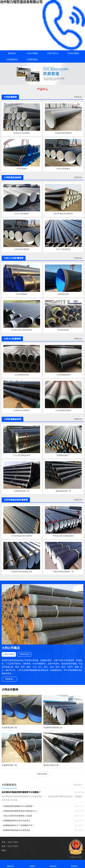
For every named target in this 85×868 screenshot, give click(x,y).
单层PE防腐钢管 (63, 169)
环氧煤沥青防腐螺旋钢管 (63, 536)
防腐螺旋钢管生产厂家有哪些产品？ (19, 825)
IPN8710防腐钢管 (22, 214)
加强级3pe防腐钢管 (22, 410)
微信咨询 (53, 864)
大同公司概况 (32, 53)
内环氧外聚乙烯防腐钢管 (22, 330)
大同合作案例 (73, 53)
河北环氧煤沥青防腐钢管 (22, 536)
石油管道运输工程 (9, 728)
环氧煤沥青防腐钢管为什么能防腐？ (19, 806)
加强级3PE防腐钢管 (22, 133)
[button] (43, 82)
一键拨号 (32, 864)
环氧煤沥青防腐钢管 (63, 133)
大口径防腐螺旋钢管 (22, 455)
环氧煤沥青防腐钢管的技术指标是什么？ (21, 811)
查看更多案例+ (42, 774)
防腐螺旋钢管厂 (63, 455)
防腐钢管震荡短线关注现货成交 (17, 830)
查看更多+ (9, 679)
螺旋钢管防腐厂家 (63, 491)
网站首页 (12, 53)
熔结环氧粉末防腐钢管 (63, 214)
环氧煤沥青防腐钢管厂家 (63, 572)
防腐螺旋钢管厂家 (22, 491)
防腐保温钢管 (63, 330)
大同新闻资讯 (12, 60)
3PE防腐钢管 (22, 169)
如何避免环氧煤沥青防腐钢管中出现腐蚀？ (21, 792)
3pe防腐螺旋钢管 (63, 375)
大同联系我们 (32, 60)
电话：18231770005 (10, 846)
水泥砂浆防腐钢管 (22, 249)
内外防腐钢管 (22, 294)
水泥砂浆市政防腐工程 (53, 728)
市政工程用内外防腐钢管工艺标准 (18, 816)
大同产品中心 (53, 53)
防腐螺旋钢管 (63, 294)
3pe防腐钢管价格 (22, 375)
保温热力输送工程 (51, 765)
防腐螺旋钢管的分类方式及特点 (17, 821)
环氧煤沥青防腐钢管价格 (22, 572)
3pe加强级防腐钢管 (63, 410)
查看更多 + (79, 97)
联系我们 (74, 864)
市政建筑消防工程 (9, 765)
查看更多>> (78, 785)
